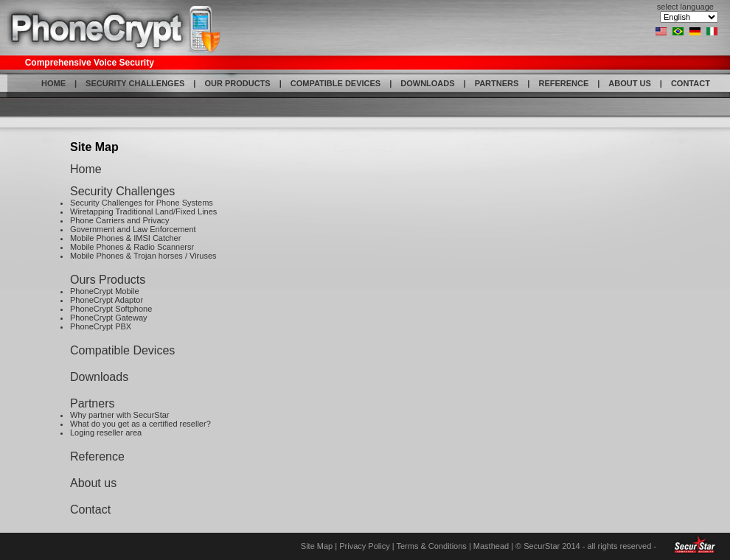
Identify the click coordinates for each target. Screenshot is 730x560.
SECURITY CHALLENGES (135, 83)
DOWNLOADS (427, 83)
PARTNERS (497, 83)
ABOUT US (629, 83)
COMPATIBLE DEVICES (336, 83)
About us (93, 483)
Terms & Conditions (431, 546)
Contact (90, 510)
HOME (53, 83)
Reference (97, 456)
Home (86, 169)
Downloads (99, 377)
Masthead (491, 546)
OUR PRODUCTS (237, 83)
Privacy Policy (364, 546)
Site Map (317, 546)
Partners (92, 403)
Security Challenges (122, 191)
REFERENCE (563, 83)
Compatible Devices (122, 350)
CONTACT (691, 83)
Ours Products (108, 280)
